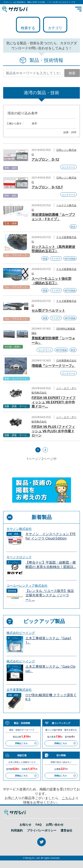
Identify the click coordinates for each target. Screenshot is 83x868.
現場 (45, 259)
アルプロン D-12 (45, 159)
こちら (67, 798)
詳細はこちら (21, 743)
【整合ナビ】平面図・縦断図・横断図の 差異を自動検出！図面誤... (51, 565)
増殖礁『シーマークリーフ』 (53, 366)
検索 (72, 73)
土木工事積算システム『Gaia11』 (48, 640)
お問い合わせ (55, 825)
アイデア (56, 259)
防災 (73, 227)
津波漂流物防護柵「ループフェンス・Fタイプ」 (53, 217)
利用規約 (17, 830)
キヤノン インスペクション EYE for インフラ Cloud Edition (51, 536)
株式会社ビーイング (21, 633)
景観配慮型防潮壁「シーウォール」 (53, 340)
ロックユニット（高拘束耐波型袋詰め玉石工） (53, 249)
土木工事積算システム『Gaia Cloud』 (50, 669)
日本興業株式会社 (66, 360)
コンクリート (69, 167)
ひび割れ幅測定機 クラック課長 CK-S (51, 697)
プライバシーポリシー (42, 830)
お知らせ (25, 825)
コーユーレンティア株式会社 (27, 585)
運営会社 (66, 830)
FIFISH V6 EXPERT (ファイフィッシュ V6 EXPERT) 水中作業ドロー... (54, 402)
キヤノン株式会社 (19, 529)
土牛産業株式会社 (19, 689)
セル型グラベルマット (48, 310)
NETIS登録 (70, 259)
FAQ (39, 825)
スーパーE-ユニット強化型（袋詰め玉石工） (51, 281)
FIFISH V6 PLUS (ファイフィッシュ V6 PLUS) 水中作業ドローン (53, 431)
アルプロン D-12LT (47, 187)
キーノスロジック (19, 557)
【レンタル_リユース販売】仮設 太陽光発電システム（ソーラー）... (50, 595)
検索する (28, 28)
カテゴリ (55, 28)
